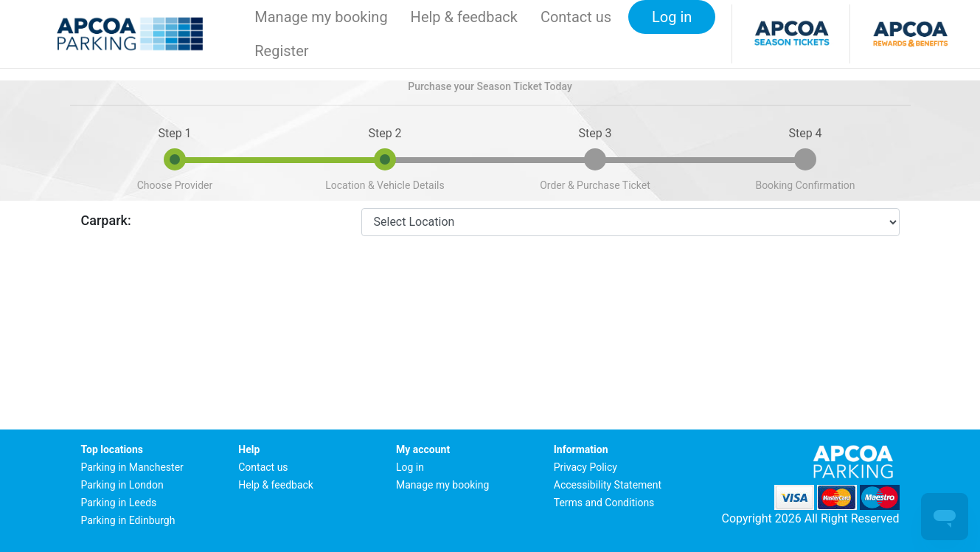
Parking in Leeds (119, 503)
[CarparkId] (630, 222)
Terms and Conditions (604, 503)
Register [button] (281, 51)
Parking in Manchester (132, 467)
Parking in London (122, 485)
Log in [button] (672, 17)
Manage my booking (321, 17)
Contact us (576, 17)
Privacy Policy (585, 467)
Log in (410, 467)
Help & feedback (464, 17)
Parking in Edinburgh (128, 520)
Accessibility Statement (608, 485)
